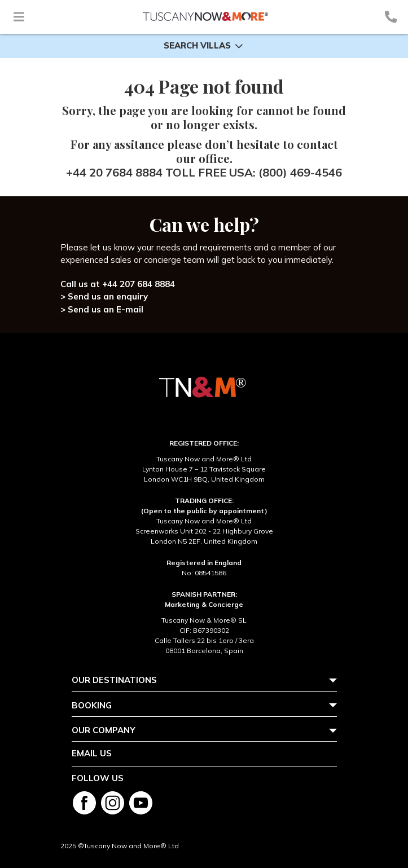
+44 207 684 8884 (139, 284)
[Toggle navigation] (19, 17)
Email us (92, 753)
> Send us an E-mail (102, 309)
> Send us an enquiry (104, 296)
